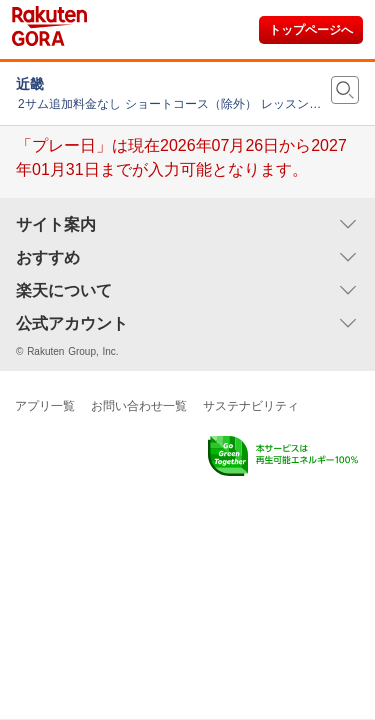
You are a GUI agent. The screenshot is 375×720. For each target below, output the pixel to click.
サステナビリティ (251, 406)
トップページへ (311, 30)
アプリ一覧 (45, 406)
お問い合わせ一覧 (139, 406)
